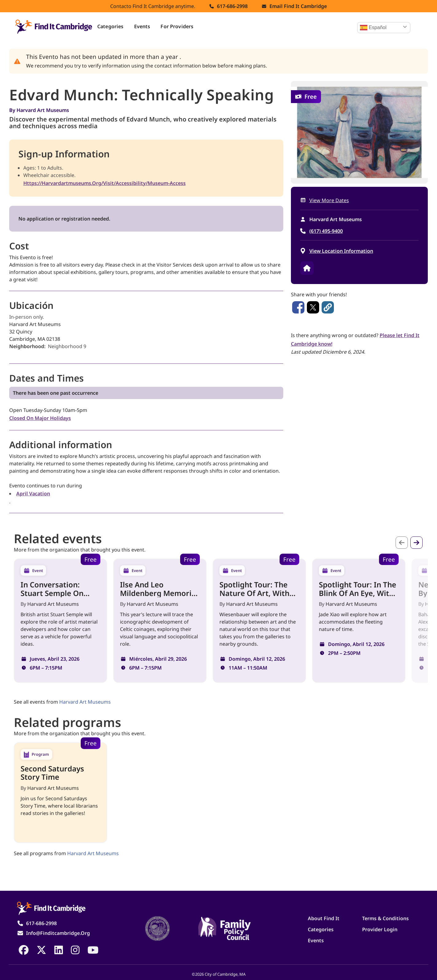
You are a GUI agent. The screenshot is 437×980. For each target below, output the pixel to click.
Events (142, 26)
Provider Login (380, 929)
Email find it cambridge (298, 6)
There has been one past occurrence (56, 393)
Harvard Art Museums (43, 110)
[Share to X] (313, 307)
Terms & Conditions (385, 918)
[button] (328, 307)
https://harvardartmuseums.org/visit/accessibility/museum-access (104, 183)
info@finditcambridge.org (58, 933)
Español (373, 28)
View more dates (329, 200)
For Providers (177, 26)
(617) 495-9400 (326, 231)
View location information (341, 251)
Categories (110, 26)
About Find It (324, 918)
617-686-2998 (232, 6)
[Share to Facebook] (298, 307)
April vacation (33, 494)
